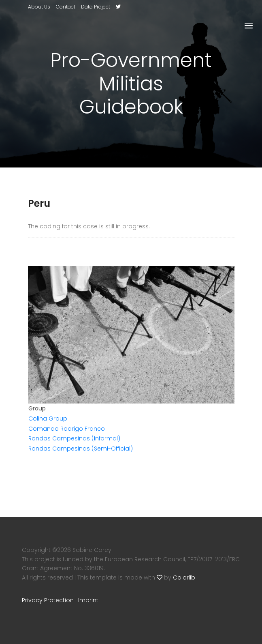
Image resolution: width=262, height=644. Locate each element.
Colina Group (48, 419)
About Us (39, 7)
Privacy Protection (48, 600)
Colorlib (184, 577)
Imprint (88, 600)
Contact (66, 7)
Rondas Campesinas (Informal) (74, 438)
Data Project (96, 7)
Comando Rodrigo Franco (67, 429)
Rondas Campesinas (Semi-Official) (81, 449)
